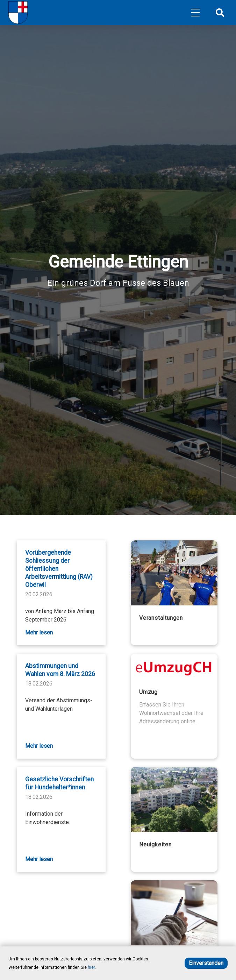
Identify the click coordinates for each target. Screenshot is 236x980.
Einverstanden (206, 963)
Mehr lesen (39, 633)
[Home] (18, 13)
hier (91, 967)
